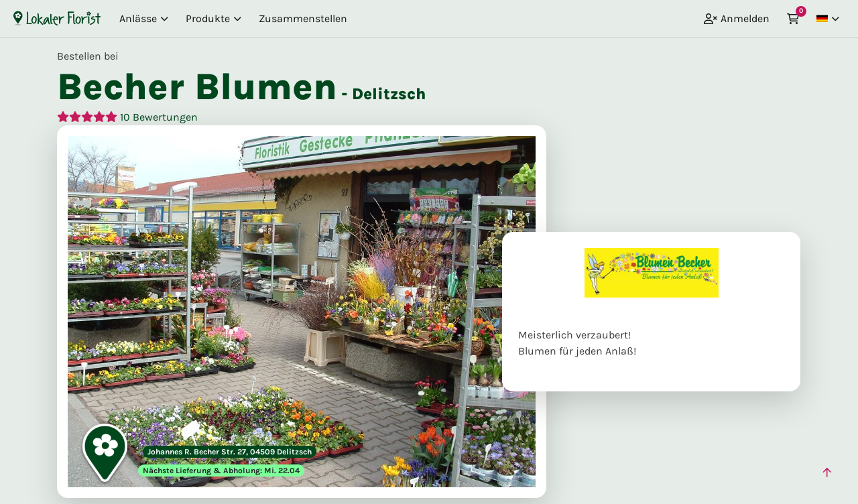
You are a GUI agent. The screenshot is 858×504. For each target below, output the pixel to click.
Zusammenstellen (303, 18)
